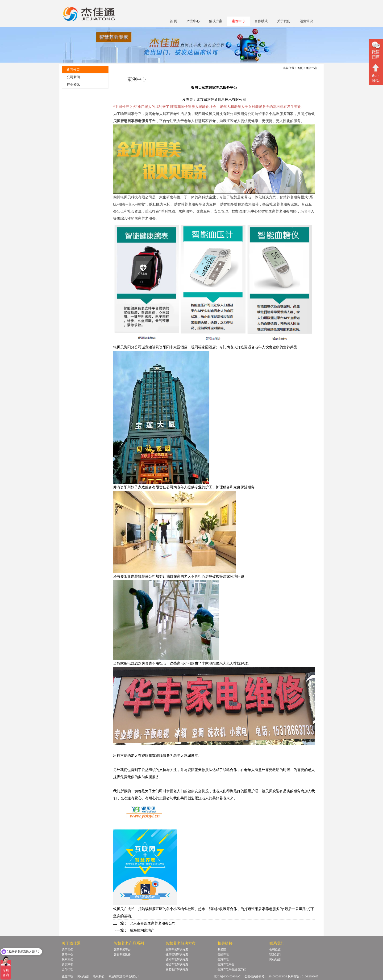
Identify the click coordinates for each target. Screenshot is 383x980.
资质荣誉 (67, 964)
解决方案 (216, 21)
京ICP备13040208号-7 (227, 976)
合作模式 (261, 21)
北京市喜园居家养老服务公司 (153, 923)
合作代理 (67, 969)
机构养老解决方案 (177, 959)
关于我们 (284, 21)
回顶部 (376, 73)
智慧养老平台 (122, 950)
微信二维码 (376, 50)
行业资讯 (73, 85)
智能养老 (223, 954)
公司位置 (275, 950)
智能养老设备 (122, 954)
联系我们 (67, 959)
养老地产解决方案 (177, 969)
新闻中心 (67, 954)
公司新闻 (73, 77)
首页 (300, 68)
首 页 (174, 21)
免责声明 (67, 976)
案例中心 (238, 21)
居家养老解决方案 (177, 950)
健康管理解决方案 (177, 954)
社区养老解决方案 (177, 964)
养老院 (222, 950)
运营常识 (306, 21)
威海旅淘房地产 (142, 930)
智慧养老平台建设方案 (232, 969)
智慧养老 (223, 959)
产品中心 (193, 21)
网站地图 (275, 959)
